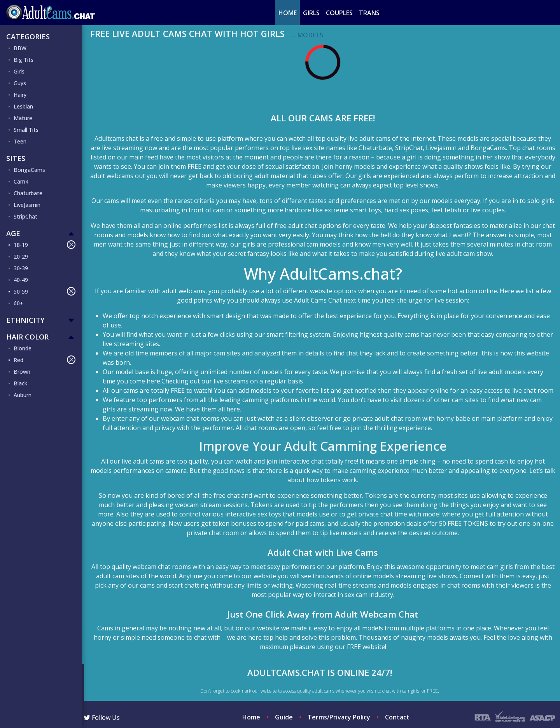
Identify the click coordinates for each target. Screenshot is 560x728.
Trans (369, 13)
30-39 (21, 268)
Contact (397, 717)
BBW (20, 48)
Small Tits (26, 130)
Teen (20, 141)
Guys (20, 83)
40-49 (21, 280)
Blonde (23, 348)
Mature (23, 118)
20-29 (21, 256)
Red (45, 360)
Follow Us (102, 717)
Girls (311, 13)
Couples (339, 13)
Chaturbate (28, 193)
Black (20, 383)
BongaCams (29, 170)
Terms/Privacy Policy (339, 717)
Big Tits (24, 60)
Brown (22, 372)
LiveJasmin (27, 205)
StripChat (25, 216)
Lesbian (23, 106)
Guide (284, 717)
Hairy (20, 95)
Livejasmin (441, 148)
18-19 (45, 245)
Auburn (23, 395)
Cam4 (21, 181)
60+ (18, 303)
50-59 (45, 291)
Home (288, 13)
